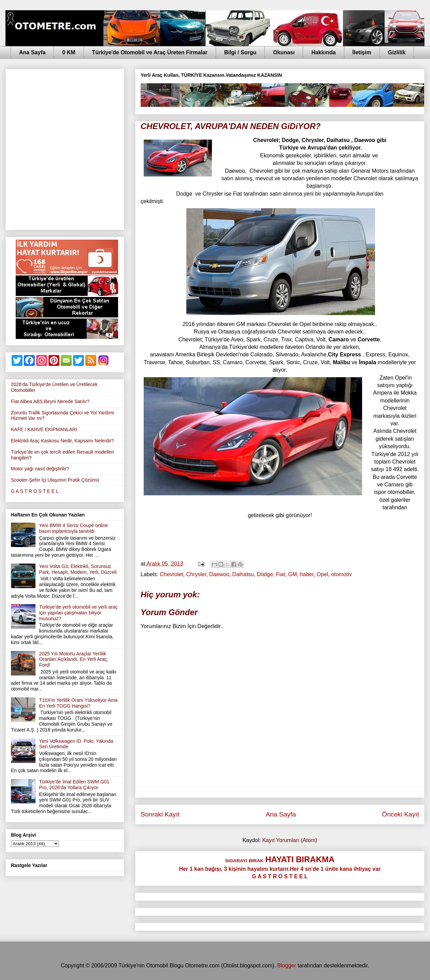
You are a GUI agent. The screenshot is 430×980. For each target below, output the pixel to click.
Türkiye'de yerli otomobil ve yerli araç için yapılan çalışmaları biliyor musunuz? (78, 613)
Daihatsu (243, 574)
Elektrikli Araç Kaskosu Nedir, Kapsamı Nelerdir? (62, 441)
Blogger (286, 965)
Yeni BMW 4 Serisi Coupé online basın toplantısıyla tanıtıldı (74, 528)
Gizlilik (397, 52)
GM (292, 574)
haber (307, 574)
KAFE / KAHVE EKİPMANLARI (44, 429)
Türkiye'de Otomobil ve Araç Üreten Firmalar (150, 52)
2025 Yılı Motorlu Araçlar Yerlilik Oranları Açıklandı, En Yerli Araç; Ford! (74, 659)
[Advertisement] (76, 148)
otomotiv (342, 574)
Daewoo (219, 574)
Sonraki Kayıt (160, 814)
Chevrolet (171, 574)
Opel (322, 574)
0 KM (69, 52)
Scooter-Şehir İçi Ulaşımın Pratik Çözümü (55, 480)
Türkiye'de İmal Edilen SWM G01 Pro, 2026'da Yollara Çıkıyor (74, 785)
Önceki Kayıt (400, 814)
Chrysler (196, 574)
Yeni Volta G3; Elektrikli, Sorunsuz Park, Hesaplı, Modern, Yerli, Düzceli (78, 569)
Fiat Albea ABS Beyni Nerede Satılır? (50, 401)
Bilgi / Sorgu (240, 52)
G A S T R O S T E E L (35, 491)
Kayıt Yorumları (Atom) (290, 840)
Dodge (265, 574)
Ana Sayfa (32, 52)
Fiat (281, 574)
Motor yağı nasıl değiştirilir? (40, 469)
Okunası (284, 52)
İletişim (362, 52)
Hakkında (323, 52)
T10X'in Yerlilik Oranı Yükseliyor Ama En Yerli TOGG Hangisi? (78, 703)
